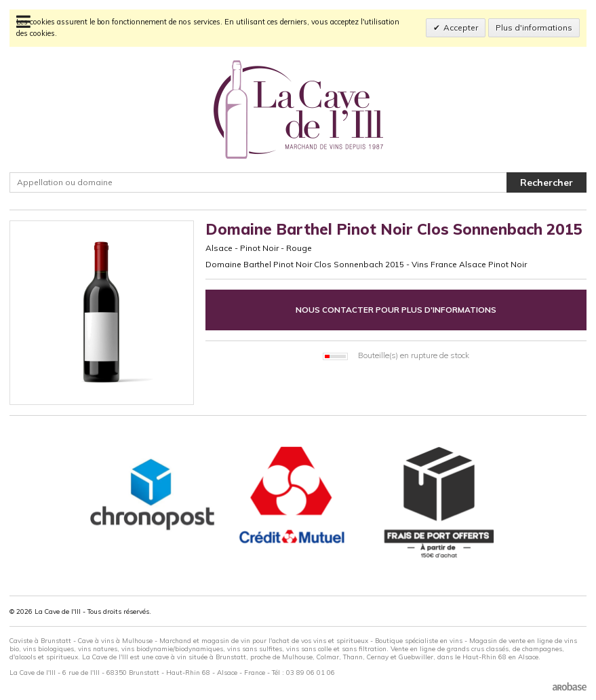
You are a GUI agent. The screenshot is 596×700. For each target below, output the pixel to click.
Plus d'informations (534, 27)
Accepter (461, 27)
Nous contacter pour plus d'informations (396, 310)
